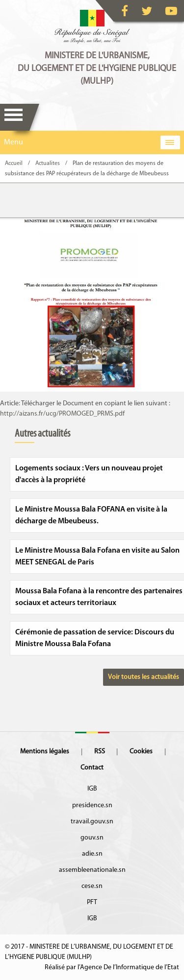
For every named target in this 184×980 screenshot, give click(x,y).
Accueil (14, 163)
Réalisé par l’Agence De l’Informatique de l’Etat (112, 968)
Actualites (48, 163)
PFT (92, 902)
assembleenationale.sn (92, 870)
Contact (92, 768)
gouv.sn (92, 838)
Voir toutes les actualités (144, 677)
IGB (92, 789)
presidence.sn (92, 805)
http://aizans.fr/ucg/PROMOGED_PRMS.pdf (62, 414)
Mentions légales (45, 752)
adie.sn (92, 854)
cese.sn (92, 886)
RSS (100, 752)
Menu (13, 117)
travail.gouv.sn (92, 822)
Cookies (141, 752)
